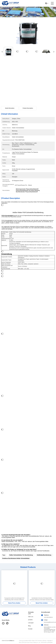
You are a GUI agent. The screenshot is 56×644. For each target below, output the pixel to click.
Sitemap (12, 641)
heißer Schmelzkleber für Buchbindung (21, 555)
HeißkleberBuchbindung (44, 555)
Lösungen (31, 623)
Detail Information (10, 108)
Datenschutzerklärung (6, 641)
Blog (29, 626)
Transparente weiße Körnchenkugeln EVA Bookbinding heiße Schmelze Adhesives (14, 599)
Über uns (31, 617)
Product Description (28, 108)
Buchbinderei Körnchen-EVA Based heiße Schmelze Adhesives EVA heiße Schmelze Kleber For (42, 599)
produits (30, 620)
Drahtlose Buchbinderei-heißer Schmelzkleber (16, 558)
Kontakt (30, 629)
